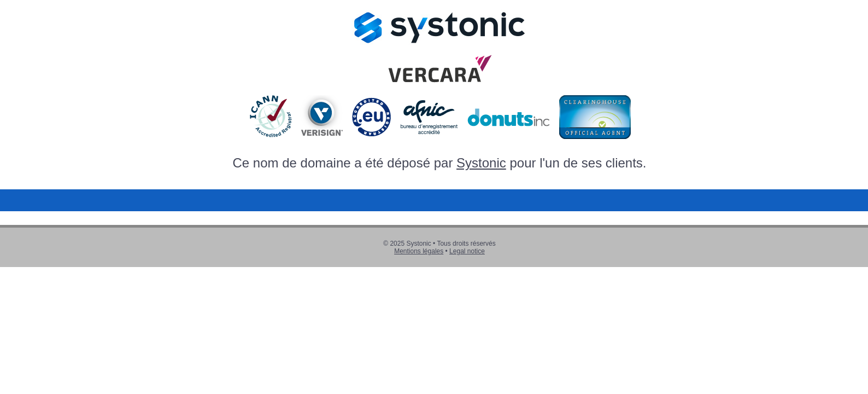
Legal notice (467, 251)
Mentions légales (419, 251)
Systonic (481, 163)
